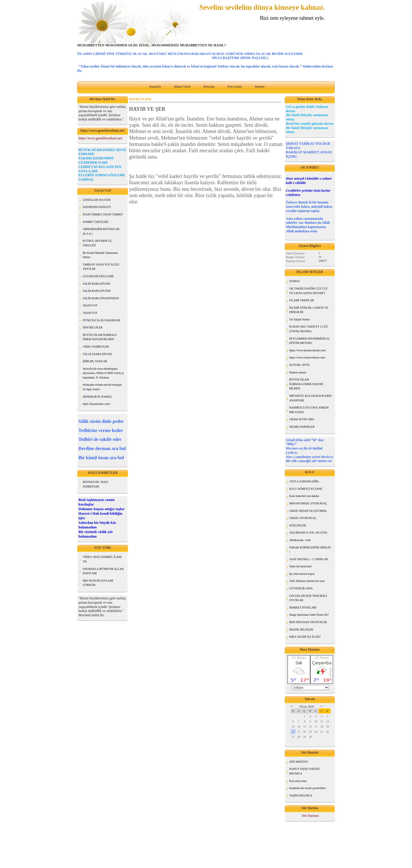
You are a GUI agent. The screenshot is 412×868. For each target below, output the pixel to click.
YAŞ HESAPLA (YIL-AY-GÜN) (308, 533)
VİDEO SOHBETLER (96, 347)
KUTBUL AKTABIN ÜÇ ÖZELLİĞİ (97, 243)
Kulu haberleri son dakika (304, 496)
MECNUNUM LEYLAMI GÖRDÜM (98, 583)
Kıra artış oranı (298, 781)
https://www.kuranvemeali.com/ (308, 350)
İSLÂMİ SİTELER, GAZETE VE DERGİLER (309, 310)
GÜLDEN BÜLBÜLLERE (98, 276)
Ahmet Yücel (182, 86)
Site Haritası (310, 816)
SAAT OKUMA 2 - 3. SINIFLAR (309, 559)
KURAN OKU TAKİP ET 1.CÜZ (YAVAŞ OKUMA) (309, 329)
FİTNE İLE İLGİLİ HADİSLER (101, 320)
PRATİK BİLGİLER (301, 630)
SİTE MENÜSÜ (299, 762)
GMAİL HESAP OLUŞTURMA (308, 511)
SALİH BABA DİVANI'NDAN (101, 298)
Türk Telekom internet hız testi (307, 581)
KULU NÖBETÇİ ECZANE (306, 489)
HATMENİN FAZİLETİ (97, 207)
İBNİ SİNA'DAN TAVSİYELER (308, 622)
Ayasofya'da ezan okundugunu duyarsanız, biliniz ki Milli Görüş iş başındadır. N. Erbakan (103, 373)
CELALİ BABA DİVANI (97, 354)
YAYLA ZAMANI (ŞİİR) (304, 481)
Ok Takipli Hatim (299, 319)
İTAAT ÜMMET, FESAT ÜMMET (103, 214)
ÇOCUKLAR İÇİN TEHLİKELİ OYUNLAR (308, 598)
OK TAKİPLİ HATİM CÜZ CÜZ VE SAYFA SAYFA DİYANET (308, 291)
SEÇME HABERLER (302, 427)
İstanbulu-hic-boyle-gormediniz (307, 788)
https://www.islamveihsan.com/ (307, 357)
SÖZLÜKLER (298, 525)
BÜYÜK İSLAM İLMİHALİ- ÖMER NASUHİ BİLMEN (100, 337)
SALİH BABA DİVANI (96, 284)
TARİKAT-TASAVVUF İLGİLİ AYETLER (101, 267)
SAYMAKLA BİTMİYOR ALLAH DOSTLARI (103, 571)
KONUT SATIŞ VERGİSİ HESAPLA (304, 771)
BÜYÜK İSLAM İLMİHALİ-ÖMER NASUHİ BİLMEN (306, 384)
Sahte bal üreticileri (300, 566)
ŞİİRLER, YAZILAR (95, 361)
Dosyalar (209, 86)
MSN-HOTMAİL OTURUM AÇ (308, 503)
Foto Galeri (235, 86)
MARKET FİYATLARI (303, 608)
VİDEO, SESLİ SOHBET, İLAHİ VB (102, 559)
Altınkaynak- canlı (300, 540)
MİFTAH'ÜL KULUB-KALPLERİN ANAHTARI (310, 398)
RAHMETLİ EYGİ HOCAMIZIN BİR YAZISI (309, 410)
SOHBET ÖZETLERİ (95, 222)
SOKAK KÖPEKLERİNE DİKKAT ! (310, 550)
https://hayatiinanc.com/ (96, 404)
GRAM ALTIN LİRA (302, 419)
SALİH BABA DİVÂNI (97, 291)
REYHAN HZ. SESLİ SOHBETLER (95, 484)
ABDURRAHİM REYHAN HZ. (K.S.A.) (101, 231)
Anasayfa (155, 86)
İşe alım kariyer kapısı (302, 574)
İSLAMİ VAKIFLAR (302, 300)
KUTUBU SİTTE (299, 365)
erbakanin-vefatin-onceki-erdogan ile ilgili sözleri (102, 387)
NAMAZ (295, 281)
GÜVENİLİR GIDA (301, 588)
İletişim (260, 86)
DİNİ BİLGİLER (93, 327)
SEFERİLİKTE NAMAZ (97, 397)
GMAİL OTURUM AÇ (303, 518)
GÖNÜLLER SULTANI (97, 200)
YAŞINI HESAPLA (301, 795)
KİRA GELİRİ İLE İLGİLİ (305, 637)
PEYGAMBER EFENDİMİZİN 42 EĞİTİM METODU (309, 341)
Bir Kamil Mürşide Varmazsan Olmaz (100, 255)
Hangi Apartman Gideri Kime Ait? (309, 615)
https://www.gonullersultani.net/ (101, 138)
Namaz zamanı (298, 372)
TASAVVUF (90, 305)
